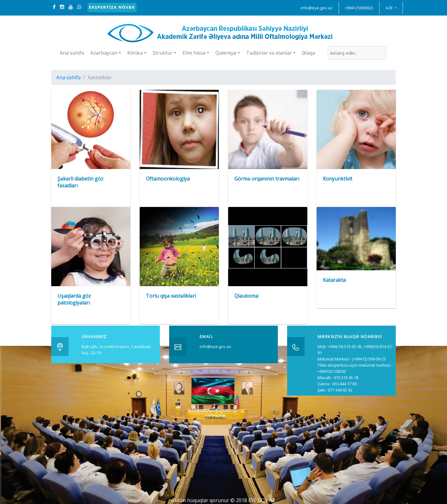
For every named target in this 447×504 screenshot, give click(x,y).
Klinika (135, 53)
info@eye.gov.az (317, 8)
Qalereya (226, 53)
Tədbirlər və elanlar (269, 53)
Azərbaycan (104, 53)
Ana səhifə (72, 53)
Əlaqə (308, 53)
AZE (390, 8)
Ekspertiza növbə (112, 7)
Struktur (163, 53)
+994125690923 (359, 8)
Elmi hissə (194, 53)
